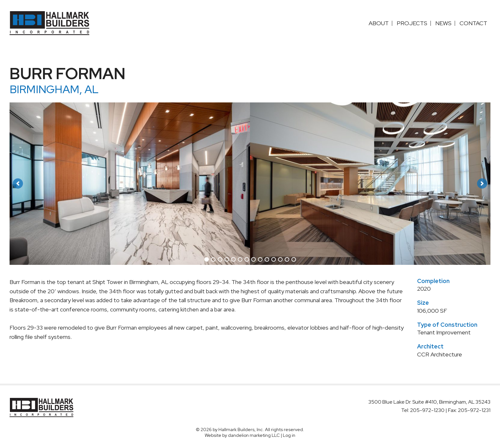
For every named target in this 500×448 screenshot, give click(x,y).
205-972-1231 (474, 410)
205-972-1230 (428, 410)
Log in (289, 435)
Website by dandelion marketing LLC (242, 435)
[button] (18, 183)
